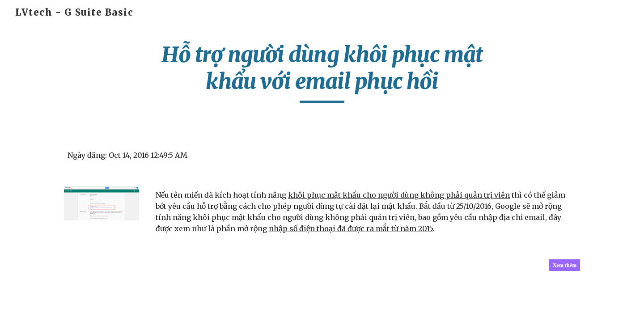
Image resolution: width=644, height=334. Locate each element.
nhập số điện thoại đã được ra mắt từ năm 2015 (351, 228)
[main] (322, 72)
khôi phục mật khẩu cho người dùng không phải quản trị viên (399, 195)
